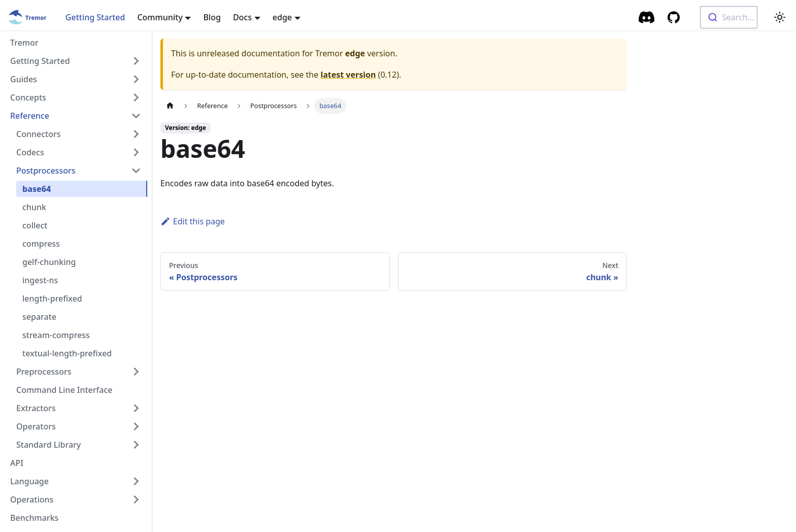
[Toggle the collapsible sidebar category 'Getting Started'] (136, 61)
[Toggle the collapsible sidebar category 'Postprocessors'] (136, 171)
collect (35, 225)
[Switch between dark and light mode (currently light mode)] (780, 17)
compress (41, 244)
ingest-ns (40, 280)
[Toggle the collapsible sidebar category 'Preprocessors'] (136, 372)
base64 (37, 189)
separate (39, 317)
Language (29, 481)
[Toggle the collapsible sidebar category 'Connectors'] (136, 134)
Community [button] (160, 17)
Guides (24, 79)
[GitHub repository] (674, 17)
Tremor (24, 43)
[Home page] (170, 106)
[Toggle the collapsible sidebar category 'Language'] (136, 481)
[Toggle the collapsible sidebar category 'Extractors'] (136, 408)
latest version (348, 75)
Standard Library (48, 445)
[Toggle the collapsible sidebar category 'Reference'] (136, 116)
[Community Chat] (647, 17)
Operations (32, 500)
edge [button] (282, 17)
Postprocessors (46, 171)
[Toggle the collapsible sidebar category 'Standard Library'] (136, 445)
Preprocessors (44, 372)
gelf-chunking (49, 262)
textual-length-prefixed (67, 353)
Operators (36, 426)
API (17, 463)
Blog (212, 17)
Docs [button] (242, 17)
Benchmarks (34, 518)
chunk (34, 207)
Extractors (36, 408)
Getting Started (95, 17)
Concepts (28, 97)
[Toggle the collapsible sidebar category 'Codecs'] (136, 152)
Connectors (39, 134)
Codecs (30, 152)
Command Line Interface (64, 390)
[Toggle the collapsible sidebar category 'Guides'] (136, 79)
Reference (30, 116)
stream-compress (56, 335)
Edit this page (193, 221)
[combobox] (729, 17)
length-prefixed (52, 298)
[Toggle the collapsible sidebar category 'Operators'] (136, 426)
